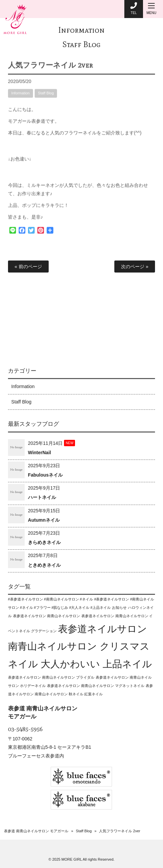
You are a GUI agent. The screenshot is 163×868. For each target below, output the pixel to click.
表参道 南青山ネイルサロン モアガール (36, 831)
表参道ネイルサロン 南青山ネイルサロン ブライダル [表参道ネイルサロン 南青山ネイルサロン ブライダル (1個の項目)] (51, 677)
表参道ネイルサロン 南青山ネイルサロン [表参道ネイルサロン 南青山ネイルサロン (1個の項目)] (46, 616)
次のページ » (135, 267)
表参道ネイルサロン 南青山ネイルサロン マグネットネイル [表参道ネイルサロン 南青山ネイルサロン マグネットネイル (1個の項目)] (96, 686)
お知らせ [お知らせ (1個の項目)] (119, 607)
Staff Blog (81, 44)
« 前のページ (28, 267)
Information (81, 30)
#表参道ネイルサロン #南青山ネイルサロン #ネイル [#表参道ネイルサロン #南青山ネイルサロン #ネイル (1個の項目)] (50, 599)
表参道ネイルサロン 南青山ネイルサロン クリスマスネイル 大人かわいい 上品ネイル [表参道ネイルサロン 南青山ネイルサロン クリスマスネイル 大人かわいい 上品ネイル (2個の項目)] (80, 646)
